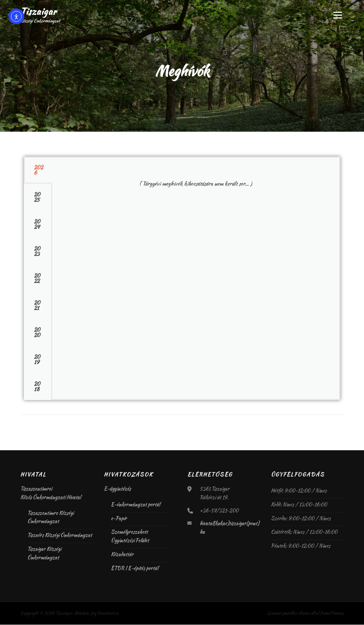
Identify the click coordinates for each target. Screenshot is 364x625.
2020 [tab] (37, 333)
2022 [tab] (37, 279)
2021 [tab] (37, 306)
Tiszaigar (38, 11)
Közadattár (122, 555)
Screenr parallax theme (288, 613)
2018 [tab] (37, 387)
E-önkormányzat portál (135, 505)
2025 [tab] (37, 198)
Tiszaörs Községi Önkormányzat (60, 535)
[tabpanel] (196, 180)
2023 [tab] (37, 252)
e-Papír (119, 519)
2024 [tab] (37, 225)
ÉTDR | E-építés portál (135, 568)
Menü (338, 15)
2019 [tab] (37, 360)
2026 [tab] (38, 171)
